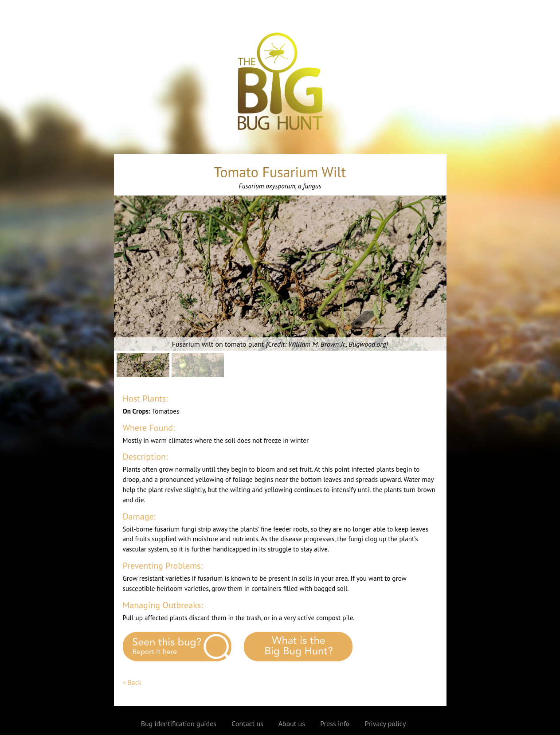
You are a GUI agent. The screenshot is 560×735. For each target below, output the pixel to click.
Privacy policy (386, 723)
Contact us (247, 723)
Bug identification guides (179, 723)
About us (292, 723)
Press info (335, 723)
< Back (132, 682)
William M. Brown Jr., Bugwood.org (337, 344)
